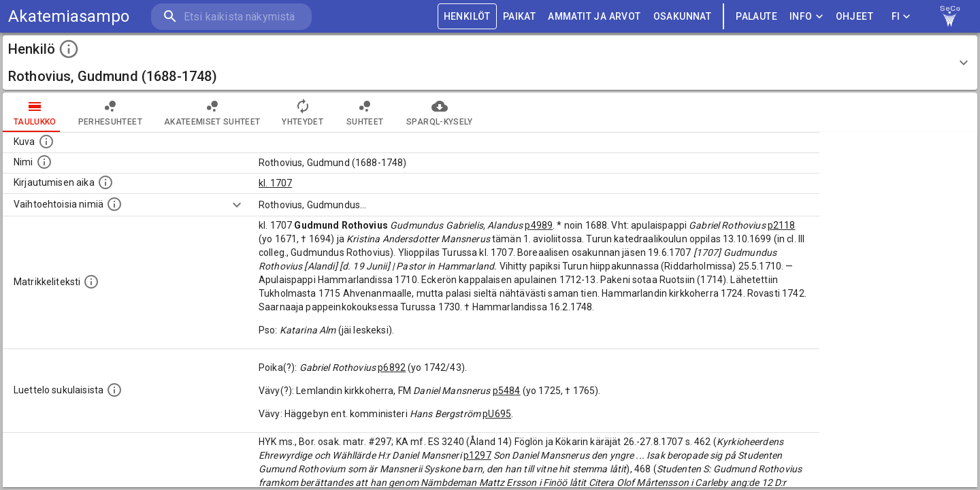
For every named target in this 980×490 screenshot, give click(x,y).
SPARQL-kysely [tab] (439, 112)
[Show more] (237, 205)
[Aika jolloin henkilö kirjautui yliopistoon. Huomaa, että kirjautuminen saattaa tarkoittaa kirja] (105, 182)
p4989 (539, 225)
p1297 (477, 455)
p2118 (782, 225)
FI (901, 17)
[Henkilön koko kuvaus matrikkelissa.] (91, 282)
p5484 (507, 391)
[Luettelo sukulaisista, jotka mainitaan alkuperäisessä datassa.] (114, 390)
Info (806, 17)
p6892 (392, 367)
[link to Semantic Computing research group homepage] (950, 16)
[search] (231, 17)
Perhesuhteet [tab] (110, 112)
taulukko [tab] (35, 112)
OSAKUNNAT (683, 17)
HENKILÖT (467, 17)
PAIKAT (519, 17)
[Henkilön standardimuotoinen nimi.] (44, 162)
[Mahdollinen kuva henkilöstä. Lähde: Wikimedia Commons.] (46, 142)
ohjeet (854, 17)
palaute (756, 17)
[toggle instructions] (69, 49)
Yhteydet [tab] (303, 112)
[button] (490, 63)
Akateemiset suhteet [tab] (212, 112)
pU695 (497, 414)
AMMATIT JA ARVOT (594, 17)
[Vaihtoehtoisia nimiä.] (114, 204)
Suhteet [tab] (365, 112)
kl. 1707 (275, 183)
